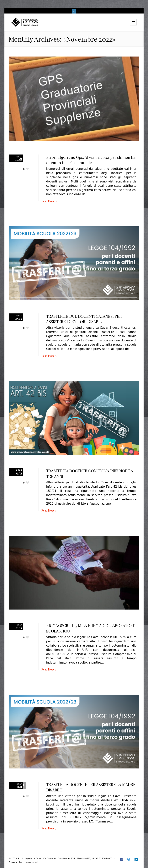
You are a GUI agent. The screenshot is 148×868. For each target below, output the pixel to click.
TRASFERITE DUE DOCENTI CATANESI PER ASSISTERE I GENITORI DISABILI (84, 319)
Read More (48, 201)
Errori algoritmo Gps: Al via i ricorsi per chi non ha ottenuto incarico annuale (91, 160)
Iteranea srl (30, 862)
